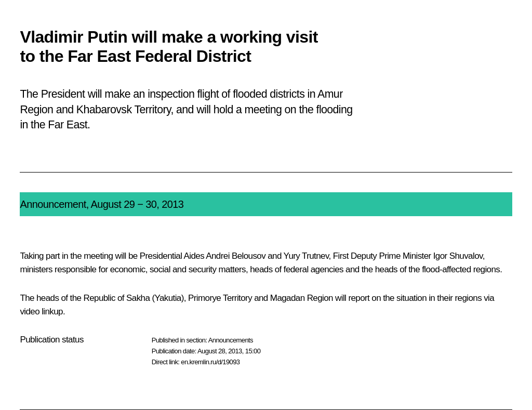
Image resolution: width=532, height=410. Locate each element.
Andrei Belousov (236, 256)
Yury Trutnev (306, 256)
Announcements (231, 340)
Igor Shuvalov (458, 256)
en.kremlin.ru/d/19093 (210, 362)
